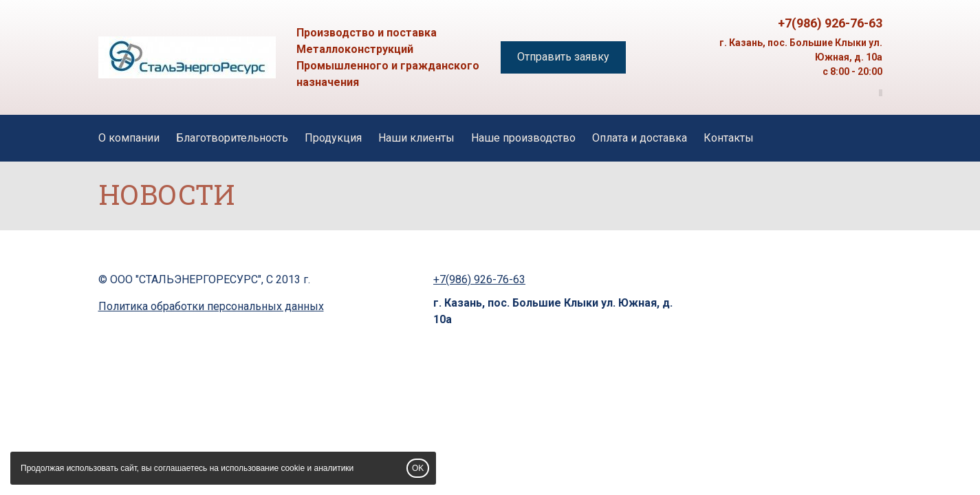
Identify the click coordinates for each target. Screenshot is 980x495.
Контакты (729, 138)
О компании (129, 138)
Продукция (333, 138)
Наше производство (523, 138)
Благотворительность (232, 138)
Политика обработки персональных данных (211, 306)
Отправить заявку (563, 57)
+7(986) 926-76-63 (830, 23)
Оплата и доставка (640, 138)
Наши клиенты (416, 138)
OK (418, 468)
